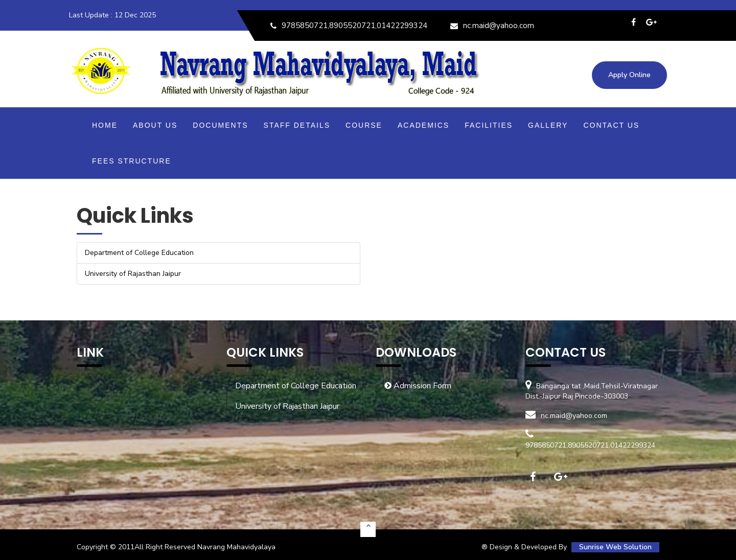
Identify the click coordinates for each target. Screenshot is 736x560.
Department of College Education (296, 386)
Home (105, 125)
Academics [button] (423, 125)
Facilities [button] (489, 125)
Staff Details (297, 125)
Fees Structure (132, 161)
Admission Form (418, 386)
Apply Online (629, 75)
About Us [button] (155, 125)
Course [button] (364, 125)
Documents (220, 125)
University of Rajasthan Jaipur (287, 406)
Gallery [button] (548, 125)
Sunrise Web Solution (615, 547)
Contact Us (611, 125)
